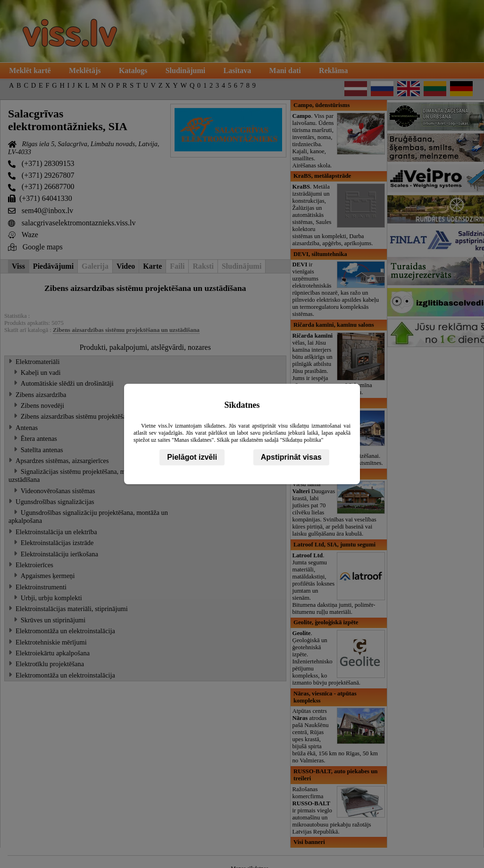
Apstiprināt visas (291, 457)
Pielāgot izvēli (192, 457)
